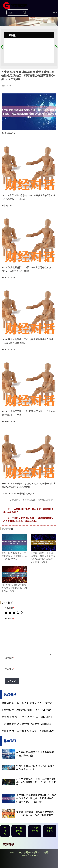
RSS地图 (33, 852)
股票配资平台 (50, 830)
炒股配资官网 (34, 830)
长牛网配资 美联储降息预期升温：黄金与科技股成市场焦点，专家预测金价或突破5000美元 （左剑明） (36, 798)
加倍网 (5, 831)
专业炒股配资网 (19, 831)
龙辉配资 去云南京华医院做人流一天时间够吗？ (28, 731)
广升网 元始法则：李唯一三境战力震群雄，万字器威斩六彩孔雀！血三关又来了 (36, 782)
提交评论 (12, 681)
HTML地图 (43, 852)
